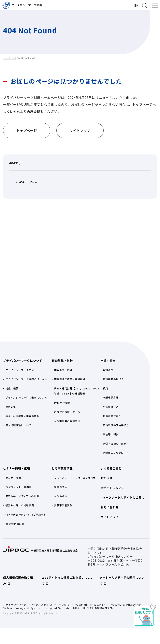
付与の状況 (61, 496)
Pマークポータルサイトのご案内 (123, 497)
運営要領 (11, 407)
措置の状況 (61, 487)
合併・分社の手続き (115, 444)
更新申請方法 (111, 407)
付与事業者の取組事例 (67, 421)
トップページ (10, 58)
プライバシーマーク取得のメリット (26, 379)
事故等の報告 (111, 434)
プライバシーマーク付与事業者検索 (75, 478)
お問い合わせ (110, 507)
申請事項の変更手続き (116, 425)
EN (137, 5)
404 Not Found (29, 182)
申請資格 (108, 370)
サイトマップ (110, 517)
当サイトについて (113, 488)
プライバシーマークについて (23, 361)
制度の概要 (12, 388)
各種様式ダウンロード (116, 453)
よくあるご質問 (111, 468)
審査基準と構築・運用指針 (70, 379)
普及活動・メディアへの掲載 (22, 496)
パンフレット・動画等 (19, 487)
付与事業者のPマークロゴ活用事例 (26, 514)
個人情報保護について (18, 425)
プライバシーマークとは (20, 370)
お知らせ (107, 478)
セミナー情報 (13, 478)
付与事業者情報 (62, 468)
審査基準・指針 (62, 361)
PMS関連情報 (62, 403)
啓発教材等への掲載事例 (20, 505)
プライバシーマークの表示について (26, 397)
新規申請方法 (111, 397)
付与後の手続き (112, 416)
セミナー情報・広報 (17, 468)
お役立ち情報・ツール (67, 412)
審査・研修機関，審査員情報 (22, 416)
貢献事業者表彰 (63, 505)
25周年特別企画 (15, 524)
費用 (106, 388)
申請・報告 (108, 361)
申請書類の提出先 (113, 379)
